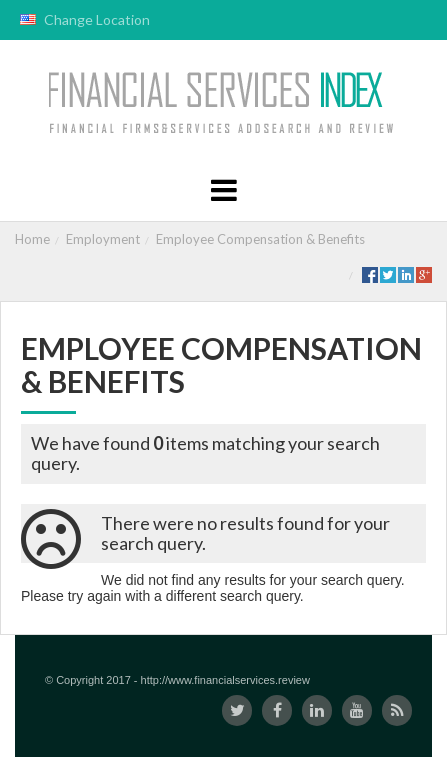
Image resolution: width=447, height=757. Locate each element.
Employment (103, 239)
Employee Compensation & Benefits (260, 239)
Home (32, 239)
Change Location (85, 19)
